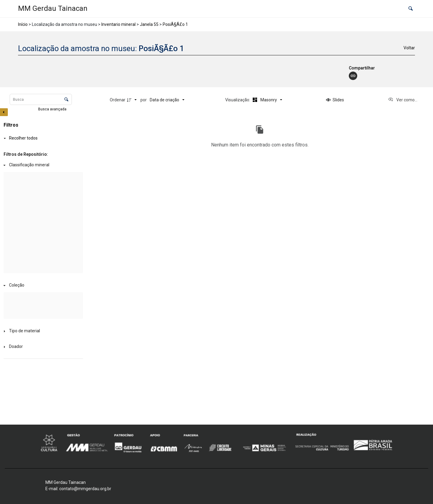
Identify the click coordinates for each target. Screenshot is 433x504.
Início (23, 24)
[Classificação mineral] (42, 165)
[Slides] (335, 100)
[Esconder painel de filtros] (4, 112)
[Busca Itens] (41, 99)
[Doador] (42, 347)
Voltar (409, 48)
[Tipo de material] (42, 331)
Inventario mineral (118, 24)
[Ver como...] (403, 100)
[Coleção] (42, 286)
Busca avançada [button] (53, 109)
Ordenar (118, 100)
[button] (411, 9)
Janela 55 (149, 24)
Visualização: (238, 100)
